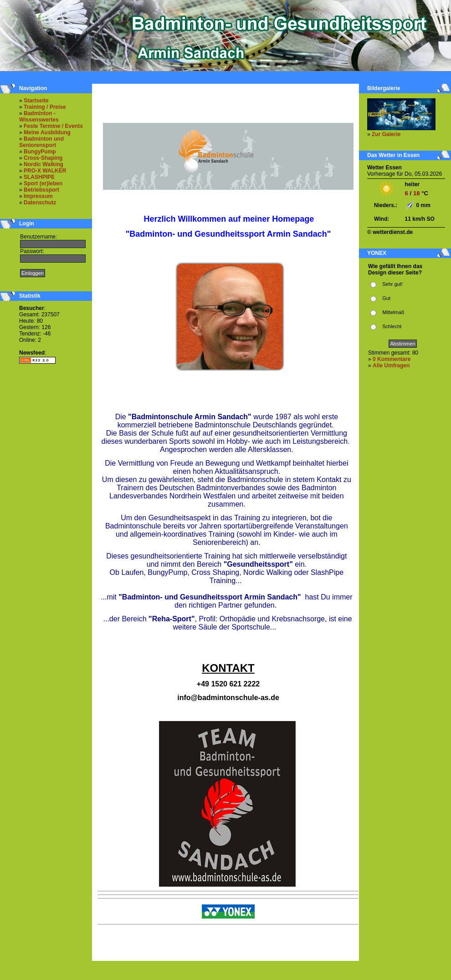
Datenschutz (40, 203)
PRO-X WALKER (45, 171)
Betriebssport (41, 190)
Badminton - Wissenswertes (39, 117)
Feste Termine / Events (53, 126)
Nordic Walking (44, 164)
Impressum (38, 196)
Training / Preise (45, 107)
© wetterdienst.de (390, 232)
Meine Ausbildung (47, 132)
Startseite (36, 101)
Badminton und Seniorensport (41, 142)
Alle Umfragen (391, 366)
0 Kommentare (392, 359)
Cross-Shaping (43, 158)
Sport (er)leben (43, 183)
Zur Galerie (386, 134)
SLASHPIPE (39, 177)
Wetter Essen (384, 168)
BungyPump (40, 152)
